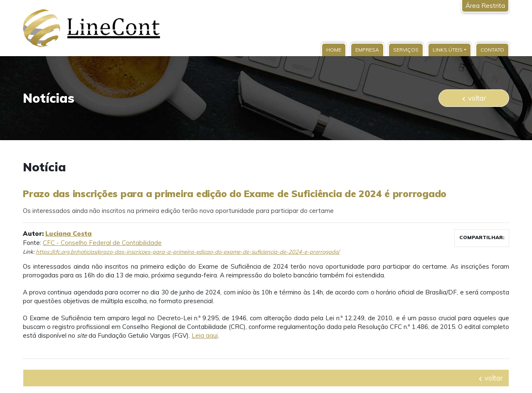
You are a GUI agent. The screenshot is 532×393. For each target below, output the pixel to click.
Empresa (367, 50)
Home (334, 50)
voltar (474, 98)
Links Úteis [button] (448, 50)
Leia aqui (205, 335)
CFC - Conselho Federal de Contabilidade (102, 243)
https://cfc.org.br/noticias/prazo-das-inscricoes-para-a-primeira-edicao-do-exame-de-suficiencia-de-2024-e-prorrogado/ (188, 252)
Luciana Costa (69, 234)
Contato (492, 50)
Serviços (406, 50)
